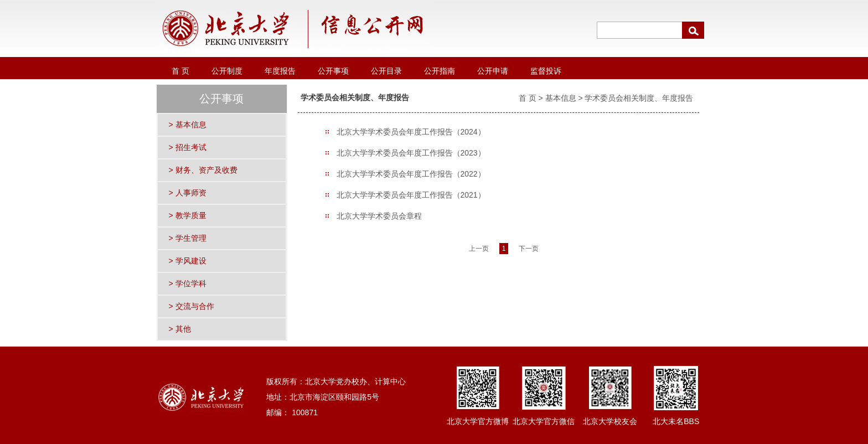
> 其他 (180, 329)
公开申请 (493, 71)
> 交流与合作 (192, 306)
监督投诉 (546, 71)
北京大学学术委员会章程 (379, 216)
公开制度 (227, 71)
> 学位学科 (188, 283)
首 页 (180, 71)
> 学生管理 (188, 238)
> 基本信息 (188, 125)
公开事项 (333, 71)
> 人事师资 (188, 193)
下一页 (529, 249)
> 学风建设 (188, 261)
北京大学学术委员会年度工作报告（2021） (411, 195)
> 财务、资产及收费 (203, 170)
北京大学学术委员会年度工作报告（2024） (411, 132)
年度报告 (280, 71)
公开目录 (386, 71)
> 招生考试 (188, 147)
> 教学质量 (188, 215)
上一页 (479, 249)
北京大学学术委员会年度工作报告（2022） (411, 174)
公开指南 (440, 71)
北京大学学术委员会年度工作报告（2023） (411, 153)
